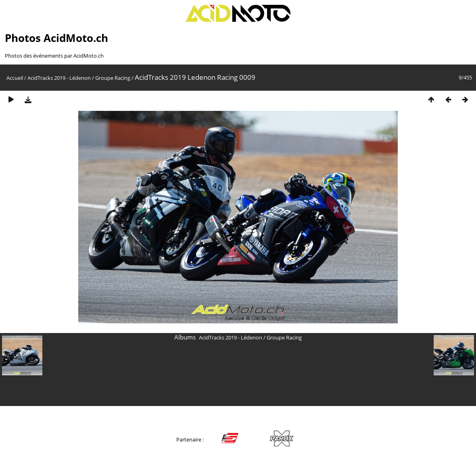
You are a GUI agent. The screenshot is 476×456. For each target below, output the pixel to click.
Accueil (15, 78)
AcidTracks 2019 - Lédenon (59, 78)
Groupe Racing (113, 78)
